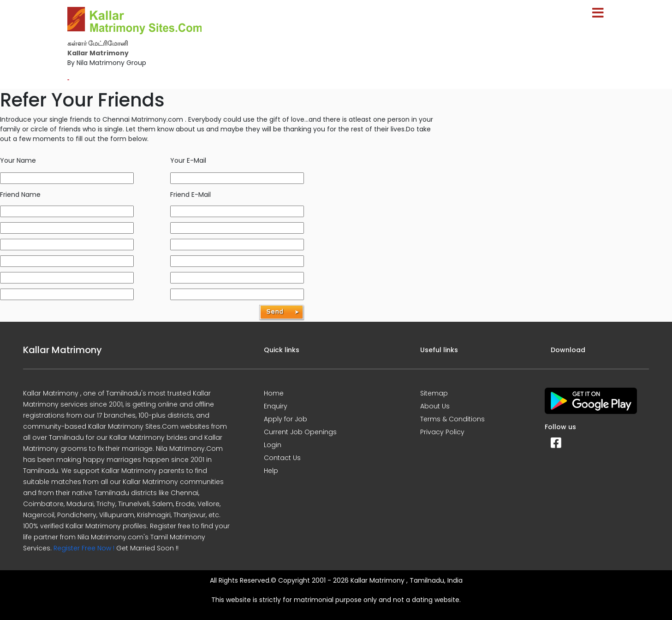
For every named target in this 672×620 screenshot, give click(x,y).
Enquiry (276, 406)
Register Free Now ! (84, 548)
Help (271, 471)
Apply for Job (285, 419)
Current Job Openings (300, 432)
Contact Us (282, 458)
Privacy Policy (442, 432)
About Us (435, 406)
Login (273, 445)
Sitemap (434, 393)
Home (274, 393)
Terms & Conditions (452, 419)
